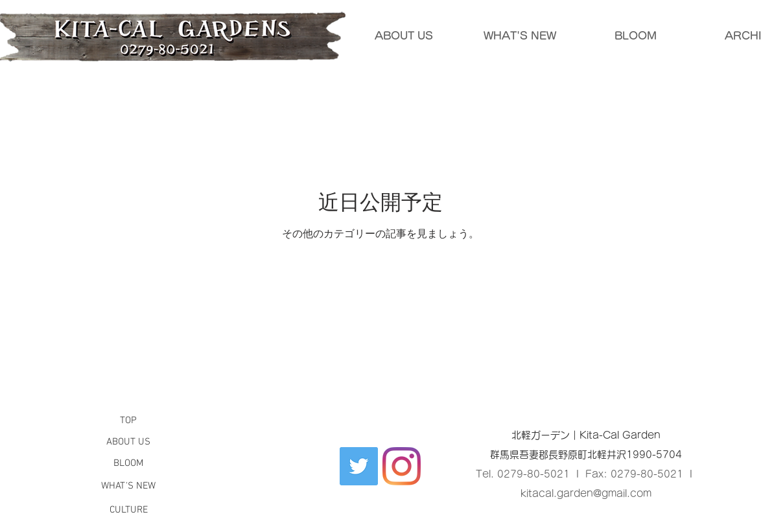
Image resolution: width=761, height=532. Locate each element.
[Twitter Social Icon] (359, 466)
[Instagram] (402, 466)
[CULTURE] (128, 510)
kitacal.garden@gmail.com (586, 493)
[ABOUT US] (128, 442)
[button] (128, 421)
